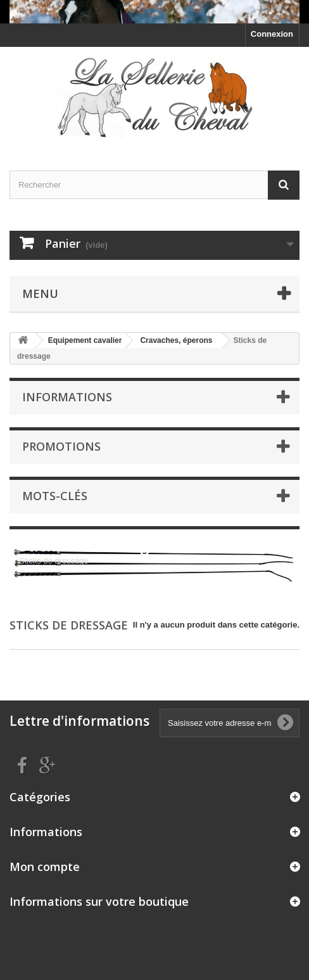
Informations (67, 397)
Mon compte (45, 867)
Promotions (61, 446)
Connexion (272, 34)
